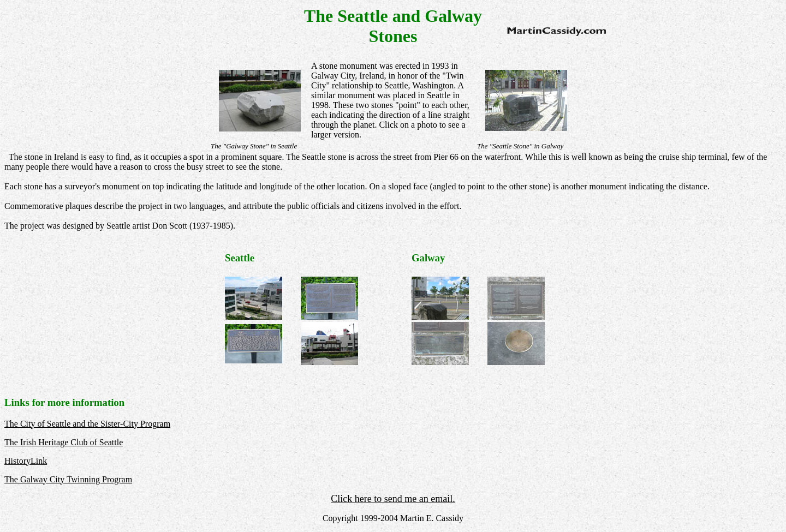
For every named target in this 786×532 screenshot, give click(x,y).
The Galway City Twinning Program (68, 479)
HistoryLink (26, 461)
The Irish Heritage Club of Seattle (64, 442)
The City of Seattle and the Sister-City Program (87, 424)
